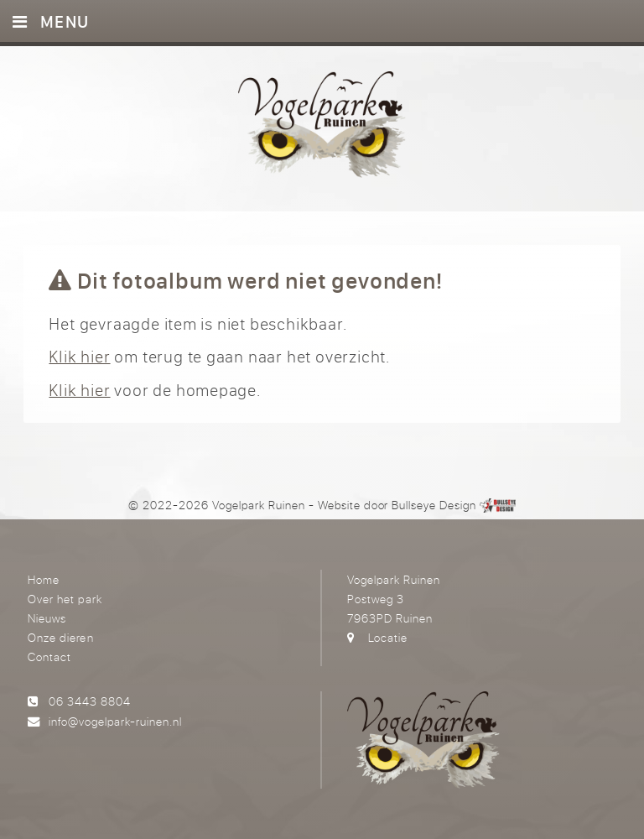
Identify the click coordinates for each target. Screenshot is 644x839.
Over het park (65, 599)
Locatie (388, 637)
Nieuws (47, 618)
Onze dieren (60, 637)
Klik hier (79, 356)
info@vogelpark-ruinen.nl (115, 721)
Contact (49, 657)
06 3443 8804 (90, 701)
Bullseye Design (434, 505)
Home (44, 579)
